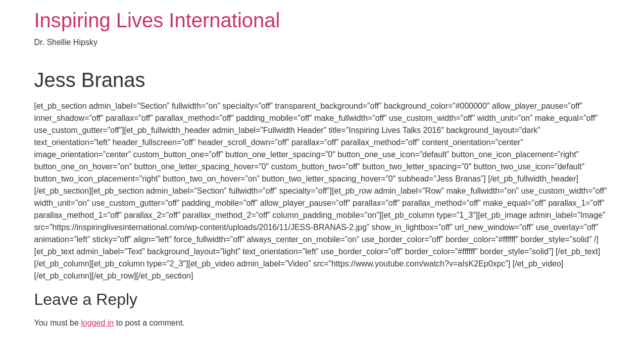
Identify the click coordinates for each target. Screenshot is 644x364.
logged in (97, 323)
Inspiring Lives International (157, 20)
